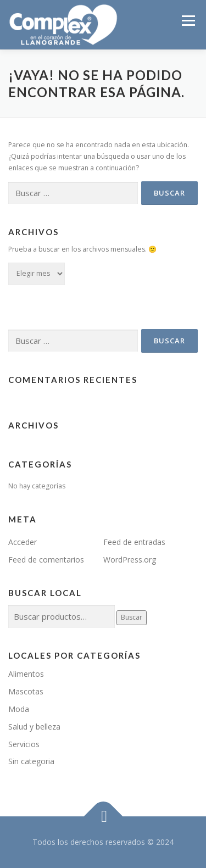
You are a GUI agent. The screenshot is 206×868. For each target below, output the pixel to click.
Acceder (23, 542)
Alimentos (26, 674)
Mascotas (26, 691)
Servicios (24, 744)
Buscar (132, 617)
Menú (188, 21)
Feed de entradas (134, 542)
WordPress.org (130, 560)
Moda (19, 709)
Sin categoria (31, 761)
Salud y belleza (34, 727)
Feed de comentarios (46, 560)
